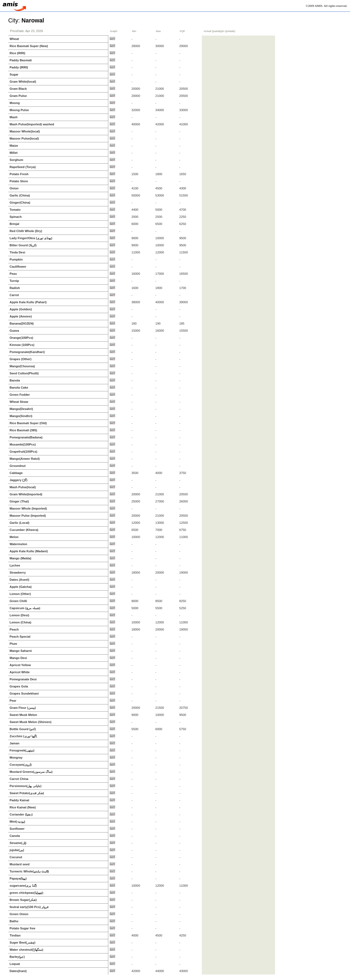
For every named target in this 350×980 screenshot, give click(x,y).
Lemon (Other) (20, 594)
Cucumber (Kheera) (24, 530)
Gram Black (18, 89)
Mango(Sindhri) (21, 416)
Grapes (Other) (21, 359)
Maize (14, 146)
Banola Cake (19, 388)
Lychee (15, 565)
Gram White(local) (23, 82)
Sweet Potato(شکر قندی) (27, 793)
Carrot (14, 295)
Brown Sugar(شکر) (23, 900)
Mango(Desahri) (21, 409)
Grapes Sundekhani (24, 693)
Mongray (16, 758)
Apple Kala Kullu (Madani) (29, 551)
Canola (15, 836)
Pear (13, 701)
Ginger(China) (20, 203)
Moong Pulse (19, 110)
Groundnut (18, 466)
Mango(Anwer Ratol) (25, 459)
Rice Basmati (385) (23, 430)
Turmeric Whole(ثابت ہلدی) (29, 871)
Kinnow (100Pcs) (22, 345)
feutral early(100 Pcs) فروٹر (29, 907)
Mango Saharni (21, 651)
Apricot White (20, 672)
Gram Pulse (18, 96)
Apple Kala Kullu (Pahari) (28, 302)
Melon (14, 537)
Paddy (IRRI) (19, 67)
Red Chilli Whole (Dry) (26, 231)
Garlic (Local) (19, 523)
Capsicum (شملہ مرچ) (25, 608)
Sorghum (16, 160)
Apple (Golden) (21, 309)
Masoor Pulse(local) (24, 138)
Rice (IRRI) (17, 53)
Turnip (14, 281)
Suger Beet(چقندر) (22, 943)
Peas (13, 274)
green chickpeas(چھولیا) (26, 893)
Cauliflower (18, 267)
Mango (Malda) (20, 558)
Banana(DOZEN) (22, 323)
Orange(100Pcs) (21, 338)
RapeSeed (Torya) (23, 167)
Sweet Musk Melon (23, 715)
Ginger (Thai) (19, 501)
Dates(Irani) (18, 971)
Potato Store (19, 181)
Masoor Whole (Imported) (28, 508)
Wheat (14, 39)
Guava (14, 331)
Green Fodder (20, 395)
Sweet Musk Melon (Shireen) (30, 722)
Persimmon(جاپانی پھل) (25, 786)
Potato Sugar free (22, 928)
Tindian (15, 935)
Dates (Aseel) (19, 580)
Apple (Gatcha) (21, 587)
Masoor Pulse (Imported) (28, 516)
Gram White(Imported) (26, 494)
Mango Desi (18, 658)
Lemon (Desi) (19, 615)
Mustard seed (20, 864)
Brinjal (14, 224)
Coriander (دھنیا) (21, 814)
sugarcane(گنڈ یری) (23, 886)
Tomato (15, 210)
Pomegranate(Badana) (26, 437)
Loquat (15, 964)
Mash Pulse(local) (23, 487)
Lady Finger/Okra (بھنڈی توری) (31, 238)
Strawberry (18, 573)
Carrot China (19, 779)
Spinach (16, 217)
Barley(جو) (17, 957)
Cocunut (16, 857)
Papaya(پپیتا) (18, 878)
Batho (14, 921)
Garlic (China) (20, 195)
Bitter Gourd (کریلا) (23, 245)
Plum (13, 644)
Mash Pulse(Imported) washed (32, 124)
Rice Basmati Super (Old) (28, 423)
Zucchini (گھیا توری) (23, 736)
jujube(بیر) (17, 850)
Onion (14, 188)
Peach (14, 629)
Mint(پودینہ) (17, 822)
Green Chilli (18, 601)
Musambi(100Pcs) (23, 444)
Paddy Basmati (21, 60)
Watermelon (18, 544)
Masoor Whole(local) (25, 131)
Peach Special (20, 637)
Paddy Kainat (19, 800)
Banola (15, 380)
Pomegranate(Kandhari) (27, 352)
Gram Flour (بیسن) (23, 708)
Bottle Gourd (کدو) (23, 729)
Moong (15, 103)
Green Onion (19, 914)
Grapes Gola (19, 686)
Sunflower (17, 829)
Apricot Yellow (20, 665)
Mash (14, 117)
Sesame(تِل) (18, 843)
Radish (15, 288)
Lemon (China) (20, 622)
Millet (14, 153)
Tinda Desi (17, 252)
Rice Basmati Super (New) (29, 46)
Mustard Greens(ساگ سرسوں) (31, 772)
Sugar (14, 74)
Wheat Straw (19, 402)
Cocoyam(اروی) (21, 765)
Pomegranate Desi (23, 679)
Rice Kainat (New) (23, 807)
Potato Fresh (19, 174)
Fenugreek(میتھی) (22, 750)
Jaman (14, 743)
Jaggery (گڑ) (18, 480)
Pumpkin (16, 259)
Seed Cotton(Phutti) (24, 373)
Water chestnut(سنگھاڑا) (26, 950)
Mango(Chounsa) (22, 366)
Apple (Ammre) (21, 316)
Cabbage (16, 473)
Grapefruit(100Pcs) (23, 452)
